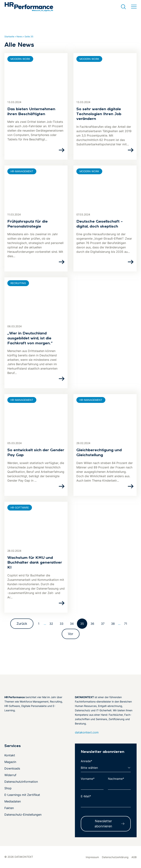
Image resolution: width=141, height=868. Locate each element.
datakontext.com (87, 732)
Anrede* (86, 761)
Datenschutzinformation (21, 782)
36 (92, 624)
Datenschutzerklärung (115, 857)
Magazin (10, 762)
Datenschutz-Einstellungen (23, 815)
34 (72, 624)
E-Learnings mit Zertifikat (22, 795)
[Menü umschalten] (134, 7)
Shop (8, 788)
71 (126, 624)
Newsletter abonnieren (103, 824)
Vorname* (88, 779)
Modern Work (20, 59)
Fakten (9, 808)
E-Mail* (86, 796)
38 (113, 624)
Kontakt (10, 755)
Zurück (22, 624)
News (19, 37)
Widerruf (10, 775)
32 (51, 624)
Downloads (12, 768)
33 (62, 624)
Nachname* (116, 779)
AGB (134, 857)
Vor (71, 634)
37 (103, 624)
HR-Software (20, 507)
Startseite (9, 37)
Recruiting (18, 283)
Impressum (92, 857)
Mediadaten (13, 801)
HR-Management (22, 171)
